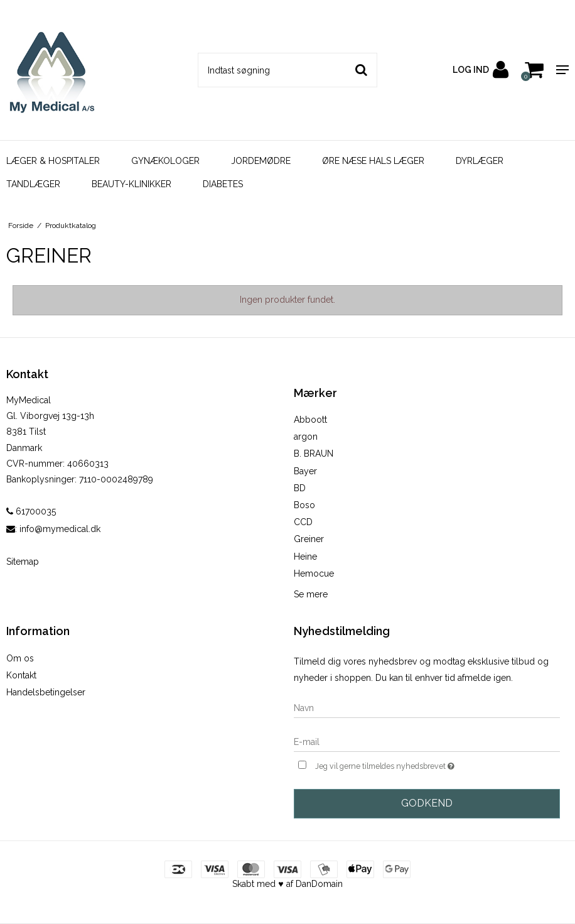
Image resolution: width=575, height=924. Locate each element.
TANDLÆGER (33, 184)
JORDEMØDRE (261, 161)
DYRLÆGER (480, 161)
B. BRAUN (314, 454)
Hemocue (314, 573)
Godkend (427, 803)
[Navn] (427, 707)
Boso (304, 505)
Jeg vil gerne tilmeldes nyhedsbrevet (416, 765)
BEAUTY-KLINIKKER (132, 184)
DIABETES (223, 184)
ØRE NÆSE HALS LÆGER (373, 161)
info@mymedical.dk (60, 529)
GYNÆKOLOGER (165, 161)
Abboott (310, 420)
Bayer (305, 471)
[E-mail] (427, 741)
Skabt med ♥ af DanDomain (287, 884)
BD (300, 488)
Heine (305, 557)
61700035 (31, 511)
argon (306, 437)
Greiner (309, 539)
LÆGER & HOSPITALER (53, 161)
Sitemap (23, 562)
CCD (303, 522)
